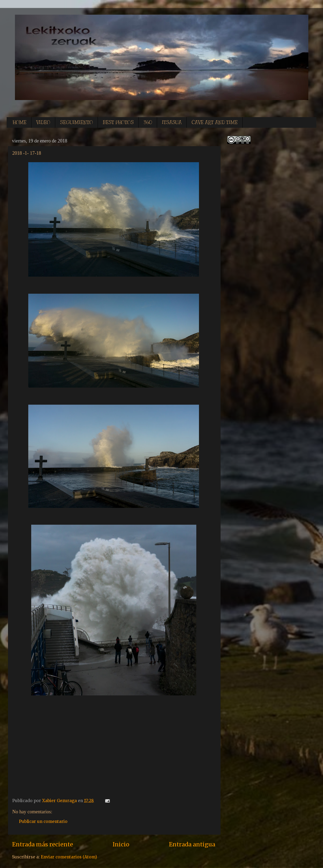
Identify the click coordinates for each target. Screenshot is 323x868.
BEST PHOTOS (118, 122)
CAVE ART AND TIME (215, 122)
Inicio (121, 844)
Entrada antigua (192, 844)
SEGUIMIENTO (76, 122)
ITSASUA (172, 122)
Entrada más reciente (43, 844)
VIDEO (43, 122)
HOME (20, 122)
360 (148, 122)
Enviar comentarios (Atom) (69, 857)
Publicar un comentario (43, 821)
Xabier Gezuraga (60, 801)
